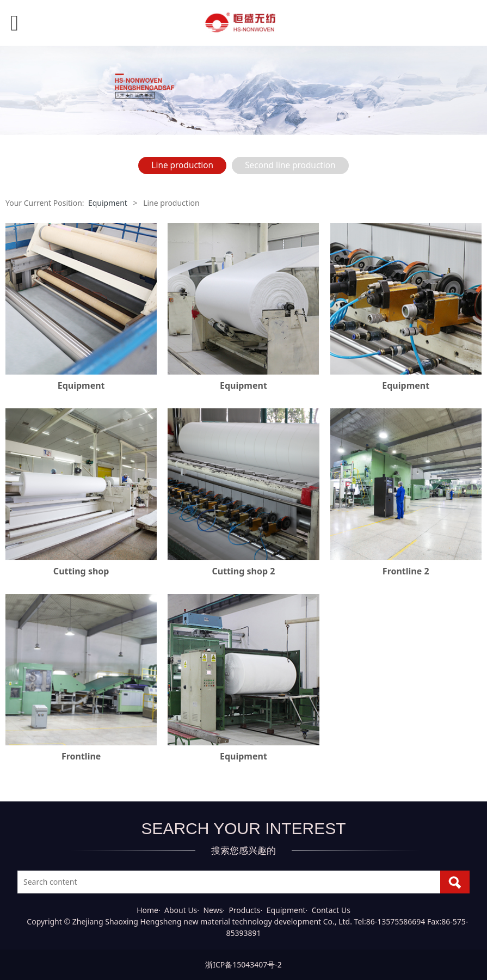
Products (244, 910)
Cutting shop (81, 571)
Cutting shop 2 (244, 571)
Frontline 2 (406, 571)
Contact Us (331, 910)
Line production (182, 165)
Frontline (81, 756)
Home (147, 910)
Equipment (108, 203)
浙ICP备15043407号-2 (244, 964)
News (213, 910)
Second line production (290, 165)
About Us (181, 910)
